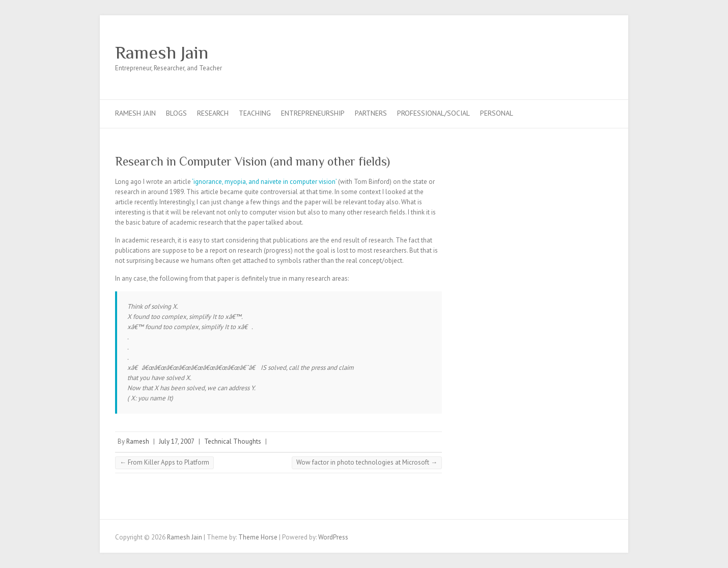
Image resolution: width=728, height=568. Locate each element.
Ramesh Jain (162, 52)
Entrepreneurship (313, 113)
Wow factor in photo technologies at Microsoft (367, 462)
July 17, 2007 (177, 441)
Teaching (255, 113)
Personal (497, 113)
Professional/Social (433, 113)
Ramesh (138, 441)
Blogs (176, 113)
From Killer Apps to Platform (164, 462)
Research (213, 113)
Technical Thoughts (233, 441)
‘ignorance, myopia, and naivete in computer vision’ (264, 182)
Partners (371, 113)
